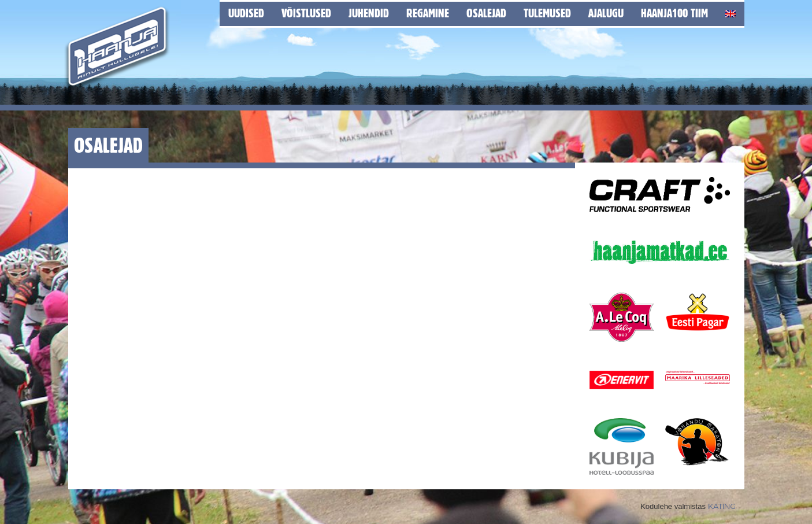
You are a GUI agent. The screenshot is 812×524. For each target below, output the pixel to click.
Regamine (428, 13)
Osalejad (486, 13)
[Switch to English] (731, 12)
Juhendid (369, 13)
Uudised (246, 13)
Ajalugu (606, 13)
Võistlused (306, 13)
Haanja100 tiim (674, 13)
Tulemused (547, 13)
